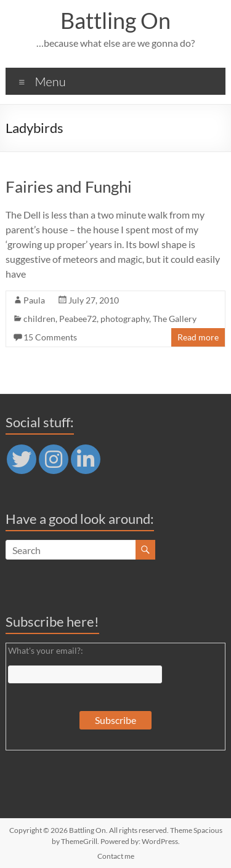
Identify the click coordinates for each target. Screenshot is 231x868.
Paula (34, 300)
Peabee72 (78, 319)
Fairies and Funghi (69, 187)
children (39, 319)
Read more (198, 337)
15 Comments (50, 337)
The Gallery (175, 319)
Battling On (115, 20)
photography (125, 319)
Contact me (116, 856)
